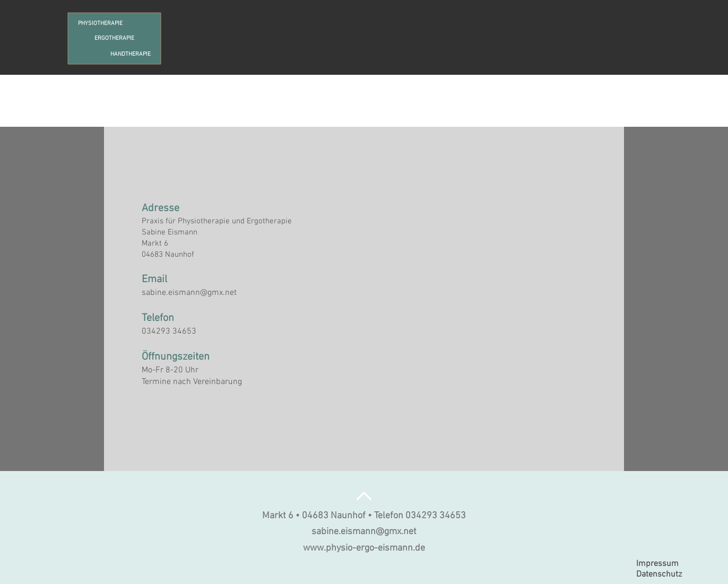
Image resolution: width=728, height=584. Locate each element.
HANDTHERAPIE (131, 54)
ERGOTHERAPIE (114, 38)
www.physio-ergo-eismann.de (364, 548)
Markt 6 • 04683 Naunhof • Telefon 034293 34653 (364, 516)
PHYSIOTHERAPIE (100, 24)
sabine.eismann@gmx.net (189, 293)
